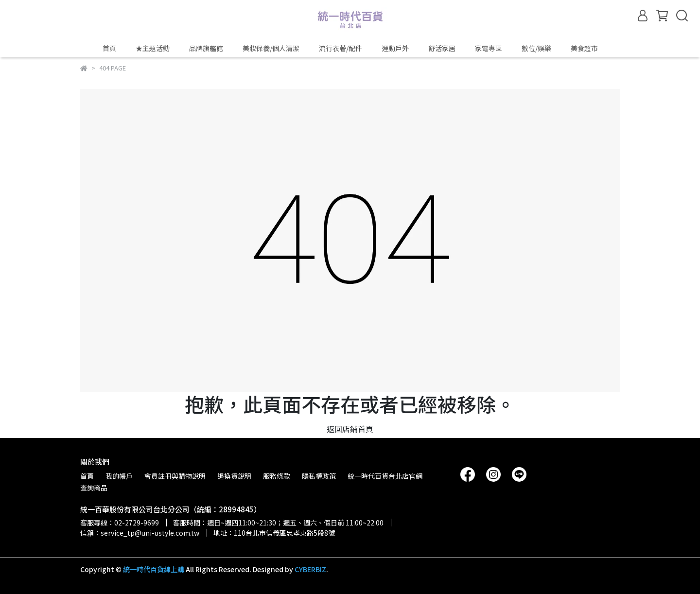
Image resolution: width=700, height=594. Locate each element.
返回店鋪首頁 (350, 429)
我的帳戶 (119, 476)
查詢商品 (94, 488)
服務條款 (277, 476)
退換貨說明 (234, 476)
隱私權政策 (319, 476)
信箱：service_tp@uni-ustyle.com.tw (140, 533)
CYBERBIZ (310, 569)
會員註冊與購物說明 (175, 476)
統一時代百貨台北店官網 (385, 476)
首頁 (109, 48)
